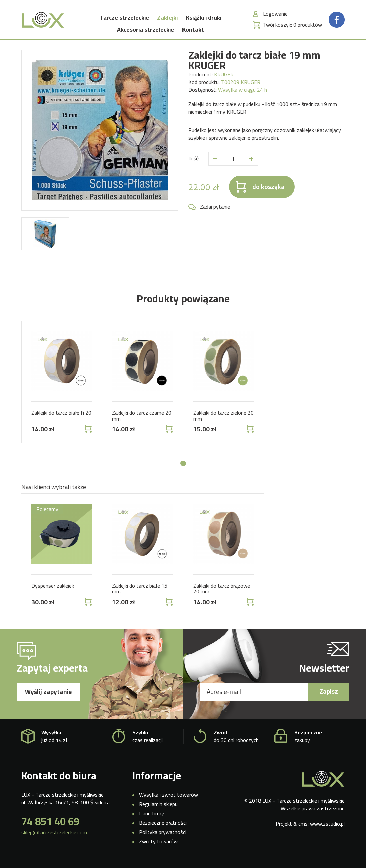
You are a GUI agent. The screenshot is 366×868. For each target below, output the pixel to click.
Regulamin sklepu (158, 807)
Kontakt (193, 31)
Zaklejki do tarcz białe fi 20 (61, 416)
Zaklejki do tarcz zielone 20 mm (223, 419)
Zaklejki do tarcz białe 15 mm (140, 591)
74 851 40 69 (50, 824)
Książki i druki (204, 19)
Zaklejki (167, 19)
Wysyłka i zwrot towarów (168, 798)
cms (303, 826)
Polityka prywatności (163, 835)
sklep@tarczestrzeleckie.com (54, 835)
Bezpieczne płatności (163, 825)
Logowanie (275, 16)
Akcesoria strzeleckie (146, 31)
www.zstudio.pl (327, 826)
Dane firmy (152, 816)
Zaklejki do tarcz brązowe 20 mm (222, 591)
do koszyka (268, 190)
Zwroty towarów (158, 844)
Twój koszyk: (292, 27)
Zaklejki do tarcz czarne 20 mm (142, 419)
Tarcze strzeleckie (124, 19)
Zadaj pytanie (215, 210)
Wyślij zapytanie (48, 695)
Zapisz (329, 694)
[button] (183, 466)
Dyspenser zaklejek (53, 588)
